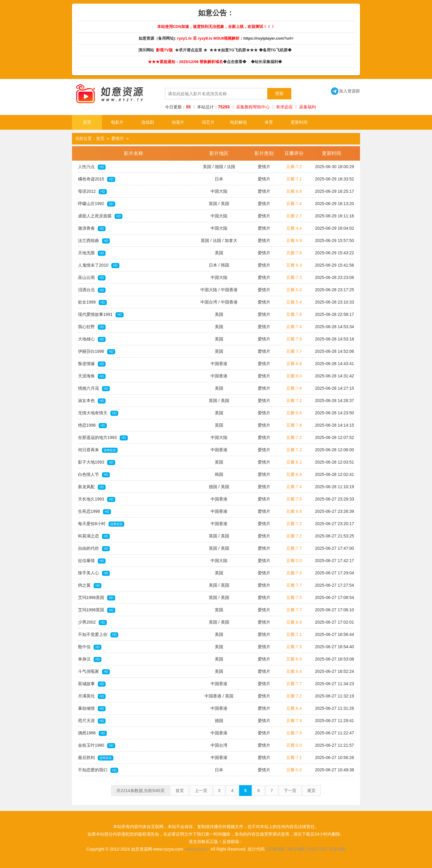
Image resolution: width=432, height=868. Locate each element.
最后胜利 (96, 758)
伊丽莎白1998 (97, 352)
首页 (87, 122)
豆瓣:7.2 (294, 167)
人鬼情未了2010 (99, 265)
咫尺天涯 (92, 721)
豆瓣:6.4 (294, 671)
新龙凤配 (92, 487)
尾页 (311, 791)
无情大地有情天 (98, 413)
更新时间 (299, 122)
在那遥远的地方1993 (103, 438)
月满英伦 (92, 696)
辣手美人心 (94, 573)
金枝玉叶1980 (97, 746)
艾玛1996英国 (97, 610)
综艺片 (208, 122)
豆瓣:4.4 (294, 228)
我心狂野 (92, 327)
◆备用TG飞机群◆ (276, 50)
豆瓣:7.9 (294, 339)
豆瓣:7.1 (294, 179)
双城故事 (92, 684)
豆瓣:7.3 (294, 277)
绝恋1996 (92, 425)
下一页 (290, 791)
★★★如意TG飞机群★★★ (234, 50)
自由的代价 (94, 549)
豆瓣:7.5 (294, 499)
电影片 (117, 122)
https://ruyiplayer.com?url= (268, 38)
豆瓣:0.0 (294, 290)
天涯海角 (92, 376)
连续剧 (148, 122)
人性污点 (92, 167)
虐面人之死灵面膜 (100, 216)
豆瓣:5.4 (294, 302)
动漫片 (178, 122)
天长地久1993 (97, 499)
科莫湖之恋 (94, 536)
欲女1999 (92, 302)
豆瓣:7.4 (294, 204)
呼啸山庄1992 (97, 204)
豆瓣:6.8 (294, 191)
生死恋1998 (94, 512)
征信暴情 (92, 561)
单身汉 (90, 659)
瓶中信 (90, 647)
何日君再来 (98, 450)
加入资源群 (345, 91)
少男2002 (92, 622)
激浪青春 (92, 228)
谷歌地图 (337, 849)
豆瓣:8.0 (294, 376)
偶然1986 (92, 733)
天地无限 (92, 253)
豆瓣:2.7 (294, 216)
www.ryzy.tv (196, 849)
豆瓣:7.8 (294, 253)
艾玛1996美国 (97, 598)
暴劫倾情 (92, 709)
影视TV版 (165, 50)
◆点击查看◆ (236, 62)
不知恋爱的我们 (98, 770)
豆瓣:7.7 (294, 351)
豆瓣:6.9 (294, 240)
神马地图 (296, 849)
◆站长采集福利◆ (267, 62)
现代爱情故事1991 (101, 315)
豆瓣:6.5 (294, 659)
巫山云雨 (92, 278)
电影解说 (238, 122)
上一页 (201, 791)
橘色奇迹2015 (97, 179)
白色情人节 (94, 475)
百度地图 (276, 849)
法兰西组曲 (94, 241)
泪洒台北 (92, 290)
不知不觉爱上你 (98, 635)
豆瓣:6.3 (294, 265)
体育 (269, 122)
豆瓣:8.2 (294, 462)
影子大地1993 (97, 462)
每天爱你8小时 (101, 524)
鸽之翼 (90, 585)
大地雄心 (92, 339)
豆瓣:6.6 (294, 413)
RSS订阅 (317, 849)
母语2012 (92, 192)
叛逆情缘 (92, 364)
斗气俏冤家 (94, 672)
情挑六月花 (94, 389)
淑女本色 (92, 401)
